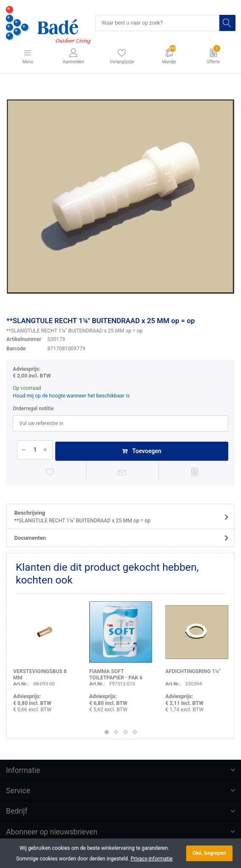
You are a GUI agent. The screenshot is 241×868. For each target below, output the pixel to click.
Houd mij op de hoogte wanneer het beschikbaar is (71, 396)
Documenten (30, 538)
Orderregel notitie (33, 409)
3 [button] (125, 732)
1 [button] (107, 732)
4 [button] (135, 732)
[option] (120, 196)
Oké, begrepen (209, 853)
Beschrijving (118, 517)
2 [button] (116, 732)
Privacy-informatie (152, 859)
